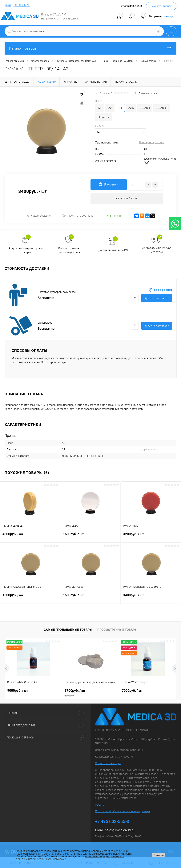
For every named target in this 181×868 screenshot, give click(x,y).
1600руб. (90, 537)
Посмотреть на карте (108, 763)
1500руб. (30, 598)
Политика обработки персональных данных (123, 812)
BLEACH (145, 108)
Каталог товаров (90, 48)
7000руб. (132, 691)
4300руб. (30, 537)
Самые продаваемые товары (68, 630)
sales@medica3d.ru (120, 830)
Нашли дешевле (38, 216)
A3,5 (131, 108)
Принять (159, 855)
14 (145, 154)
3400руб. (151, 598)
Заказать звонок (161, 6)
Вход (8, 5)
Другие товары (151, 450)
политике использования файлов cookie (41, 859)
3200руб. (151, 537)
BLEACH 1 (162, 108)
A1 (100, 108)
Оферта (100, 805)
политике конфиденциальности (105, 856)
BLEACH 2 (104, 117)
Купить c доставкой (157, 298)
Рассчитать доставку (78, 216)
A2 (110, 108)
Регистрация (22, 5)
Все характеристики (152, 142)
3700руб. (91, 693)
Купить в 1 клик (127, 199)
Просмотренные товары (117, 630)
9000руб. (18, 691)
